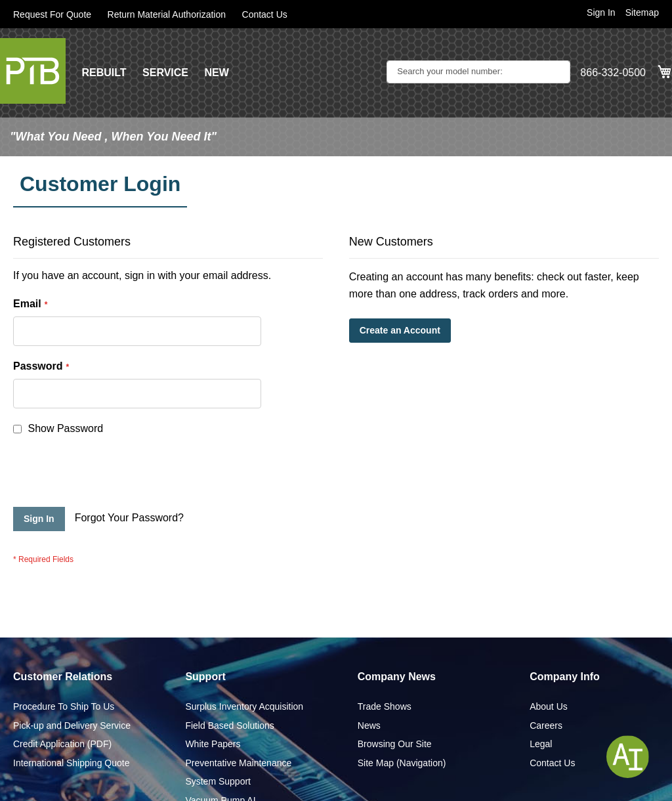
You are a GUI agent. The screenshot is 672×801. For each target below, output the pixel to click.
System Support (218, 724)
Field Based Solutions (229, 668)
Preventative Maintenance (238, 705)
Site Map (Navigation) (402, 705)
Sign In (601, 12)
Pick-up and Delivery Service (72, 668)
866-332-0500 (613, 73)
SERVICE (165, 73)
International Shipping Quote (71, 705)
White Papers (213, 686)
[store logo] (33, 71)
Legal (541, 686)
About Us (549, 649)
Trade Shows (385, 649)
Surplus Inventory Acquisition (244, 649)
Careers (546, 668)
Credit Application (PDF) (62, 686)
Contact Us (265, 14)
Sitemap (642, 12)
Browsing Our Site (395, 686)
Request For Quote (52, 14)
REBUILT (104, 73)
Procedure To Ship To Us (64, 649)
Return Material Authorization (167, 14)
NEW (216, 73)
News (369, 668)
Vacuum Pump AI (220, 743)
